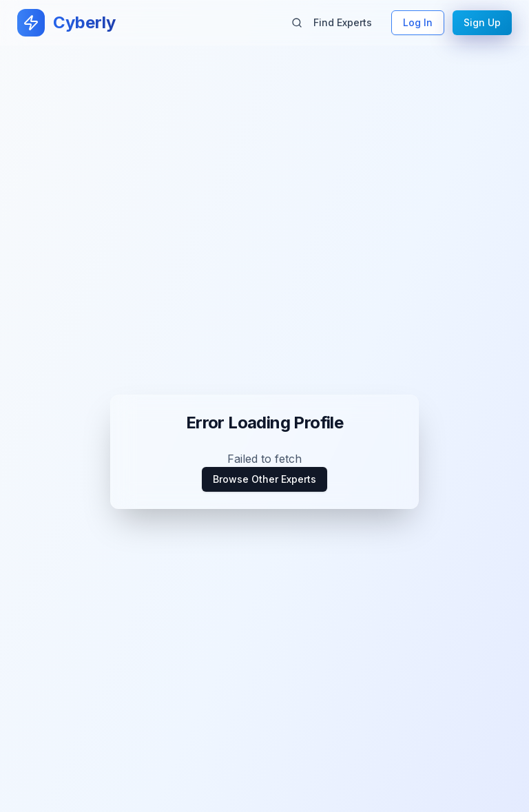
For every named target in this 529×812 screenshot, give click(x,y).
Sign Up (482, 22)
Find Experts (332, 22)
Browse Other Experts (264, 479)
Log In (418, 22)
